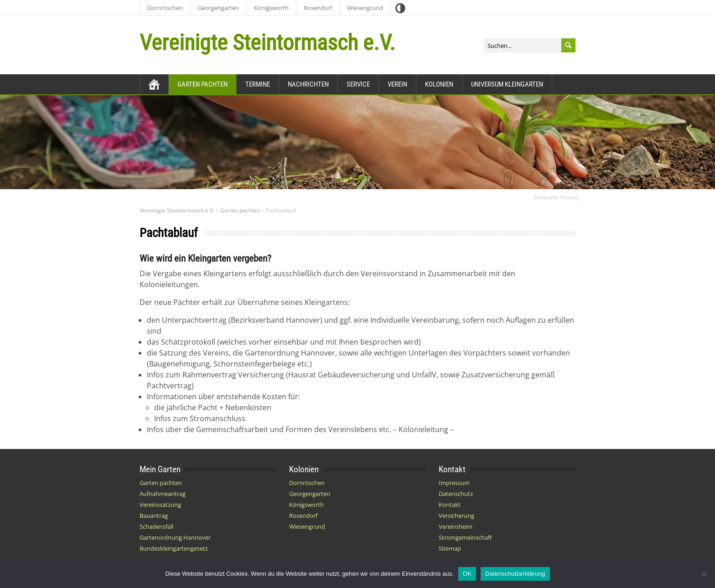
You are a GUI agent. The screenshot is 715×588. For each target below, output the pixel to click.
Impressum (454, 483)
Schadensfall (156, 526)
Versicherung (456, 516)
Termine (258, 84)
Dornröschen (165, 8)
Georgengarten (218, 8)
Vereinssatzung (160, 505)
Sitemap (450, 548)
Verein (397, 84)
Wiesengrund (365, 8)
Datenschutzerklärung (515, 574)
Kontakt (450, 505)
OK (467, 574)
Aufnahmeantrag (163, 494)
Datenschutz (456, 494)
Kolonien (439, 84)
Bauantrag (154, 516)
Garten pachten (202, 84)
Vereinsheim (456, 526)
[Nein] (704, 574)
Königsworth (271, 8)
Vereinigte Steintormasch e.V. (267, 43)
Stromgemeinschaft (465, 537)
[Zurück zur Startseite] (154, 84)
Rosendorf (318, 8)
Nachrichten (308, 84)
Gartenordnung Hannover (175, 537)
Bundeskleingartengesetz (174, 548)
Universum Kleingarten (507, 84)
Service (358, 84)
